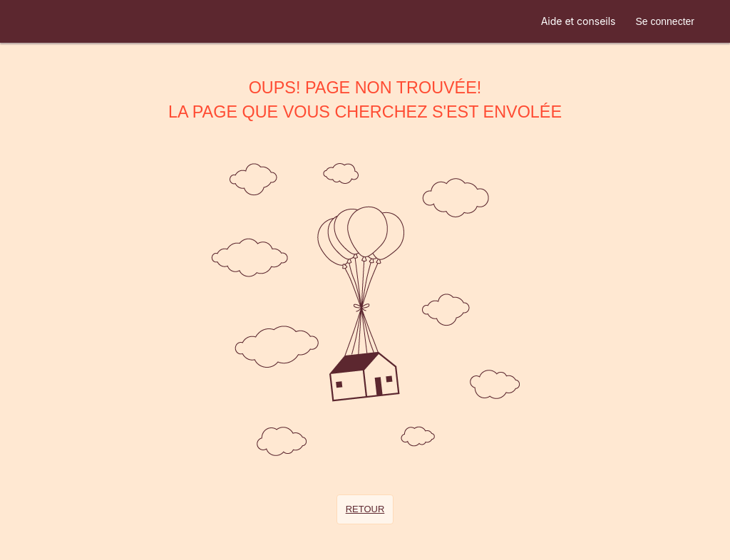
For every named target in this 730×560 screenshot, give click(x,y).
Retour (365, 509)
